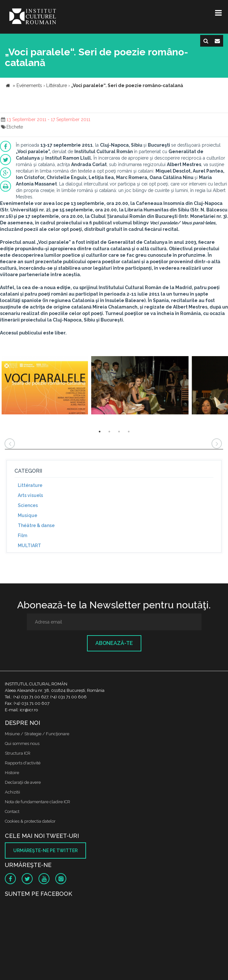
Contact (12, 811)
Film (22, 535)
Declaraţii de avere (23, 782)
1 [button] (100, 432)
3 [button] (119, 432)
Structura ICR (18, 753)
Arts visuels (30, 495)
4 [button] (129, 432)
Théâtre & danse (36, 525)
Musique (27, 515)
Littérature (30, 485)
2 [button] (109, 432)
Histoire (12, 773)
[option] (45, 386)
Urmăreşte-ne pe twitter (45, 850)
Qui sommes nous (22, 743)
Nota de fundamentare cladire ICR (38, 802)
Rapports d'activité (23, 763)
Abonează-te (114, 643)
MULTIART (29, 546)
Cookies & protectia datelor (30, 821)
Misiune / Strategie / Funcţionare (37, 734)
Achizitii (12, 792)
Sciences (28, 505)
